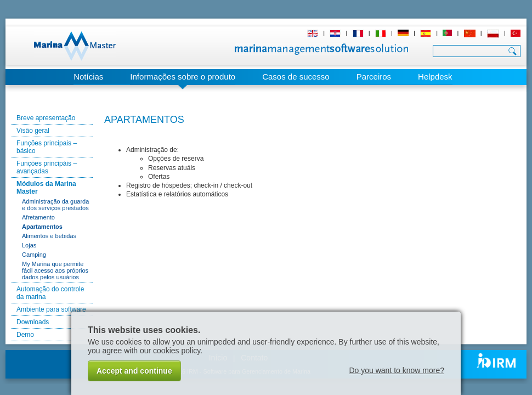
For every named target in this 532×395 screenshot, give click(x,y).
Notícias (88, 77)
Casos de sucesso (296, 77)
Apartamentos (42, 227)
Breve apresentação (46, 118)
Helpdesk (435, 77)
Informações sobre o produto (183, 77)
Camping (34, 255)
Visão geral (33, 131)
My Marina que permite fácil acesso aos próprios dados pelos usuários (55, 270)
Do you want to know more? (397, 370)
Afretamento (38, 217)
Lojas (29, 245)
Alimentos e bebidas (49, 236)
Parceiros (374, 77)
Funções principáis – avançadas (47, 167)
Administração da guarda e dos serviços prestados (55, 205)
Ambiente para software (51, 309)
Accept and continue (134, 371)
